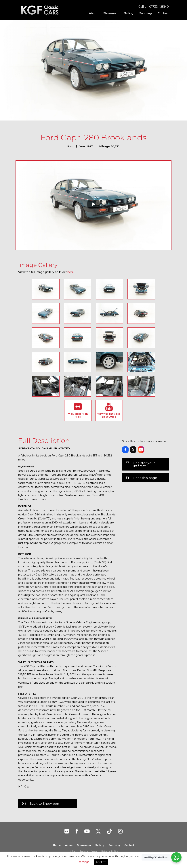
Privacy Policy (110, 851)
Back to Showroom (45, 803)
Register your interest (144, 464)
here (70, 272)
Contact (163, 13)
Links (72, 851)
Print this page (145, 478)
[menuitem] (93, 13)
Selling (129, 13)
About (93, 13)
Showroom (111, 13)
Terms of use (88, 851)
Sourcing (146, 13)
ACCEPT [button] (101, 862)
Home (56, 845)
